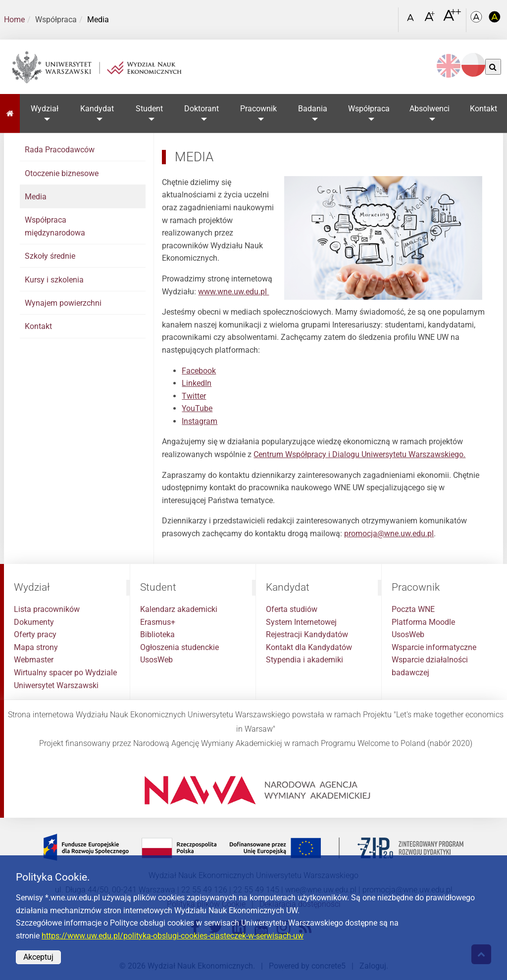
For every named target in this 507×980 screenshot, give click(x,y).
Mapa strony (36, 647)
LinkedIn (197, 383)
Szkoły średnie (50, 256)
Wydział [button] (45, 109)
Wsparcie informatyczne (434, 647)
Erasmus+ (158, 622)
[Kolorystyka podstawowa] (477, 20)
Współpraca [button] (369, 109)
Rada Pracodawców (60, 150)
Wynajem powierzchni (63, 303)
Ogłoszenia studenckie (179, 647)
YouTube (197, 408)
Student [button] (149, 109)
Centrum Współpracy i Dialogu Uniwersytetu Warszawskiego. (359, 454)
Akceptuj (38, 957)
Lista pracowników (47, 609)
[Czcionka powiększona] (431, 20)
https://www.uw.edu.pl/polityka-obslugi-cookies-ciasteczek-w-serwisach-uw (173, 936)
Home (14, 20)
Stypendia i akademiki (304, 660)
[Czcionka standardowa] (412, 20)
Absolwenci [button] (430, 109)
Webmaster (34, 660)
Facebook (199, 371)
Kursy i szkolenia (54, 280)
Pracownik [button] (258, 109)
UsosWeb (156, 660)
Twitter (194, 396)
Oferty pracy (35, 634)
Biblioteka (157, 634)
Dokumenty (34, 622)
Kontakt (38, 326)
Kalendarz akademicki (179, 609)
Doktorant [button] (202, 109)
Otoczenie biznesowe (62, 173)
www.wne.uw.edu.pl (233, 292)
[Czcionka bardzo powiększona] (452, 19)
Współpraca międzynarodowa (55, 226)
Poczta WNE (413, 609)
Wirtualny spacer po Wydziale (65, 673)
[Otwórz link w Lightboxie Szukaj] (389, 16)
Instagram (200, 421)
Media (36, 197)
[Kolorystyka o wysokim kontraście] (495, 20)
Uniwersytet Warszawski (56, 685)
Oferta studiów (292, 609)
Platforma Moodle (423, 622)
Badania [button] (313, 109)
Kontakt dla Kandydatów (309, 647)
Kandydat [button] (97, 109)
